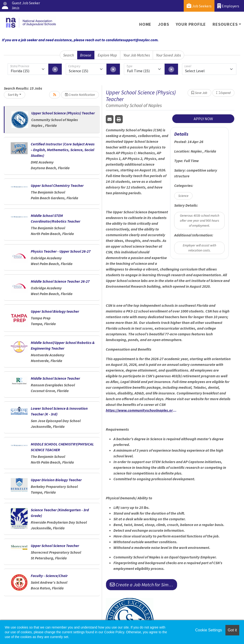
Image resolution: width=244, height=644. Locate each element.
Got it (232, 630)
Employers (228, 6)
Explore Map (107, 55)
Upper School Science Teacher (55, 546)
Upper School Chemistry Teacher (57, 185)
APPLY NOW (203, 119)
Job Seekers (199, 6)
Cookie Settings (208, 630)
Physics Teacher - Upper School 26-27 (61, 251)
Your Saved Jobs (168, 55)
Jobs (163, 24)
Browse (86, 55)
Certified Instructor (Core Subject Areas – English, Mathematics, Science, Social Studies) (63, 150)
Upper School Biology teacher (55, 311)
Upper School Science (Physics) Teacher (63, 113)
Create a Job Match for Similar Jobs (144, 585)
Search (69, 55)
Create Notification (80, 95)
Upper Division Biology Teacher (56, 480)
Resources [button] (225, 24)
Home (145, 24)
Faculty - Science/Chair (49, 576)
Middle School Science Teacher (55, 378)
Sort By (13, 95)
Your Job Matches (137, 55)
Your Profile (191, 24)
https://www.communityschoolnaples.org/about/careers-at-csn (142, 410)
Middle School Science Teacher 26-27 (60, 281)
